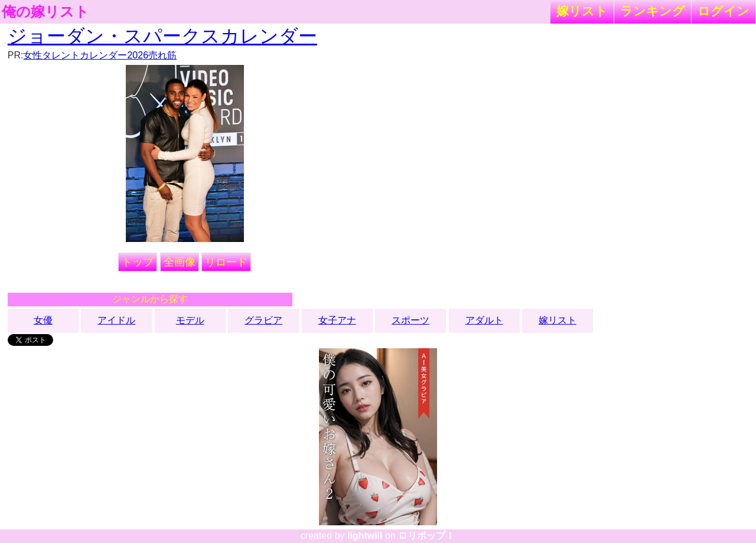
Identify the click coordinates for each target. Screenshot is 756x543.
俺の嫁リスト (45, 12)
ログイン (724, 11)
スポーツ (410, 320)
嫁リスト (582, 11)
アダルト (484, 320)
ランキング (653, 11)
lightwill (365, 536)
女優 (43, 320)
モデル (190, 320)
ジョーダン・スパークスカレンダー (162, 36)
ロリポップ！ (426, 536)
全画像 (180, 262)
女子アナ (337, 320)
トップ (138, 262)
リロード (226, 262)
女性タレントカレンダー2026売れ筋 (100, 55)
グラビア (263, 320)
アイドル (116, 320)
